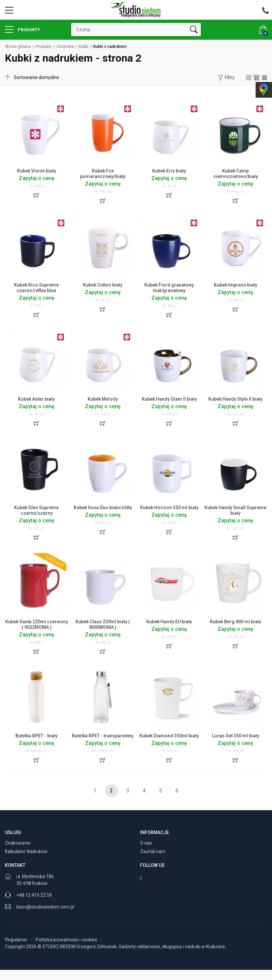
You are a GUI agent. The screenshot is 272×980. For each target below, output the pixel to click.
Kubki (84, 47)
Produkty (22, 30)
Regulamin (16, 940)
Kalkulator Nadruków (27, 851)
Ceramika (65, 47)
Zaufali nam (153, 851)
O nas (146, 843)
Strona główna (18, 47)
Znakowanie (18, 843)
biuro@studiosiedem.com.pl (45, 907)
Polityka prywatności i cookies (66, 940)
